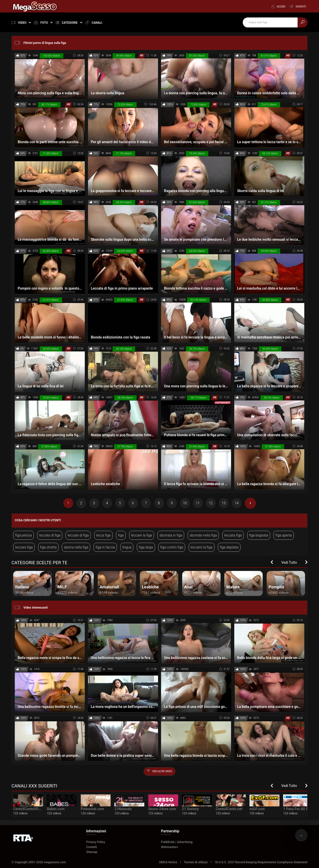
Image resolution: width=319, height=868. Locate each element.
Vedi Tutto (289, 562)
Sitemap (92, 852)
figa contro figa (172, 547)
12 (211, 503)
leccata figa (233, 535)
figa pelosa (24, 535)
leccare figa (24, 547)
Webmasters (169, 847)
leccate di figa (78, 535)
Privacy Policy (96, 842)
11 (198, 503)
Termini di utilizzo (196, 862)
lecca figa (104, 535)
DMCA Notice (168, 862)
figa (121, 535)
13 (224, 503)
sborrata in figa (171, 535)
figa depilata (229, 547)
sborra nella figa (76, 547)
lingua (127, 547)
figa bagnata (259, 535)
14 (237, 503)
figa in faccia (105, 547)
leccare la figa (142, 535)
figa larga (146, 547)
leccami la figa (202, 547)
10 (185, 503)
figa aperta (284, 535)
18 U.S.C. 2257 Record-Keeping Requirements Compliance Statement (261, 862)
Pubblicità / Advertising (177, 842)
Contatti (92, 847)
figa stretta (48, 547)
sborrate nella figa (203, 535)
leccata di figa (50, 535)
